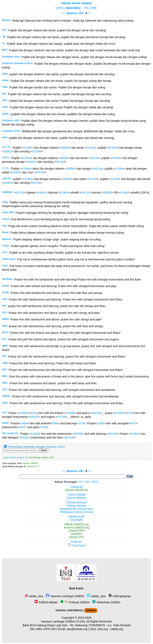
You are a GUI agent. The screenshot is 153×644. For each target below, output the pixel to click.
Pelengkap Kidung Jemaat (76, 512)
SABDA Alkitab (46, 602)
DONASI (91, 610)
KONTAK (61, 610)
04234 (91, 148)
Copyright (76, 520)
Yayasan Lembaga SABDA (65, 596)
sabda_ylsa (34, 596)
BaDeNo (76, 534)
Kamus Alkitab (76, 495)
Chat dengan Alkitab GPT (41, 457)
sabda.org (117, 629)
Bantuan (76, 542)
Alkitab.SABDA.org (77, 524)
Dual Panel (76, 545)
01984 (28, 148)
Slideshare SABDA (106, 602)
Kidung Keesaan (76, 502)
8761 (34, 413)
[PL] (87, 8)
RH (87, 482)
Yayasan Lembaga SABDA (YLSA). (63, 621)
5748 (43, 427)
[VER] (60, 8)
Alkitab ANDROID (77, 490)
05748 (36, 151)
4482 (133, 423)
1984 (24, 423)
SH (81, 482)
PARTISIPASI (75, 610)
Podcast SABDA (75, 602)
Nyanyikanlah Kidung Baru (76, 509)
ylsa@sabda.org (77, 629)
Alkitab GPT (33, 466)
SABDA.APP (76, 531)
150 (81, 13)
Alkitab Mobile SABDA (77, 3)
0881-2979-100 (46, 629)
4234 (81, 423)
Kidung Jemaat (76, 506)
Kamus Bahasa (76, 498)
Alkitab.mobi (76, 517)
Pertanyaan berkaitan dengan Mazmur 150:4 (36, 447)
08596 (65, 148)
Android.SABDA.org (76, 527)
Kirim (44, 450)
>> (90, 13)
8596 (55, 423)
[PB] (94, 8)
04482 (8, 151)
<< (63, 13)
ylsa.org (103, 629)
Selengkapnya (120, 596)
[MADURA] (73, 8)
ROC (95, 482)
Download (76, 487)
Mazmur (72, 13)
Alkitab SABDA (30, 463)
